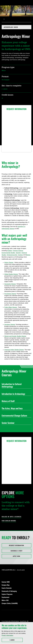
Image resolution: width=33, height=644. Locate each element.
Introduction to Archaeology (16, 394)
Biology (28, 255)
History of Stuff (16, 401)
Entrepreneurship (12, 255)
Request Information (16, 545)
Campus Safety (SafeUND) (10, 603)
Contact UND (6, 582)
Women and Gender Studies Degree (15, 336)
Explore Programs (7, 594)
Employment (6, 597)
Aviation (10, 251)
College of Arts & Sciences (12, 517)
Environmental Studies (8, 253)
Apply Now (16, 556)
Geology (20, 255)
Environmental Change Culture (16, 416)
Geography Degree (10, 284)
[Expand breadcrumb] (4, 19)
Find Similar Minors (9, 521)
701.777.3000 (21, 570)
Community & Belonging (9, 591)
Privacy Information (7, 635)
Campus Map (6, 585)
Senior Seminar (16, 423)
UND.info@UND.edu (8, 570)
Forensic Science (18, 251)
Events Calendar (7, 588)
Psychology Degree (10, 294)
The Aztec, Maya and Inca (16, 408)
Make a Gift (5, 600)
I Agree (16, 640)
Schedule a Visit (17, 551)
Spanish (18, 253)
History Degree (9, 262)
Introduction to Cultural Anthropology (16, 385)
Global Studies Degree (11, 274)
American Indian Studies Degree (14, 350)
